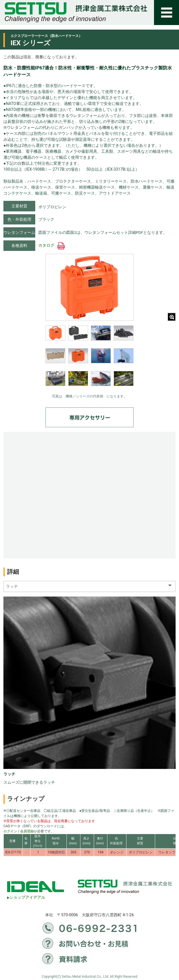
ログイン (10, 831)
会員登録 (27, 831)
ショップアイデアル (26, 897)
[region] (89, 360)
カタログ (52, 245)
